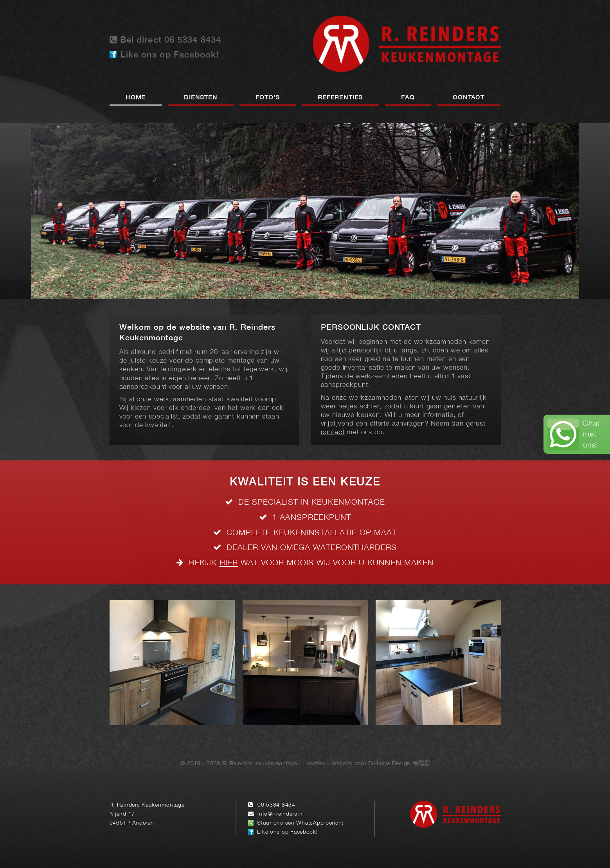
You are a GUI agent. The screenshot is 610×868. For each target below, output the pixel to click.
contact (333, 432)
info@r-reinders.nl (281, 814)
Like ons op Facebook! (170, 55)
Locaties (314, 763)
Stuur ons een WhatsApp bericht (300, 823)
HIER (229, 563)
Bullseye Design (389, 763)
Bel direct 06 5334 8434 (166, 40)
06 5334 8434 (276, 805)
